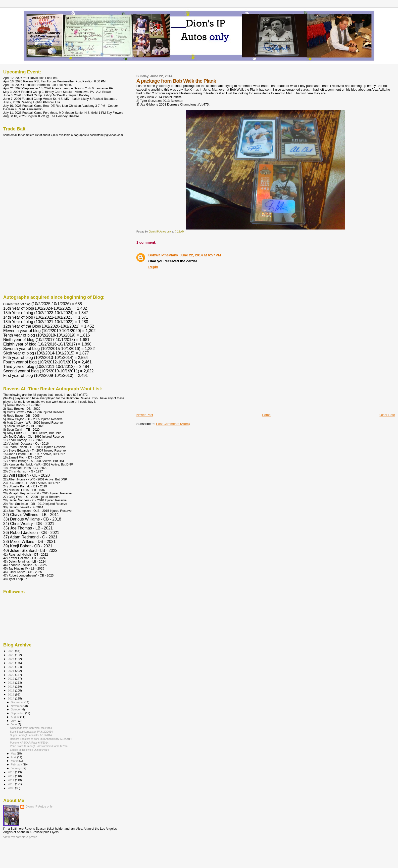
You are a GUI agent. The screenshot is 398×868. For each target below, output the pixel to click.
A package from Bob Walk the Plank (31, 728)
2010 (11, 784)
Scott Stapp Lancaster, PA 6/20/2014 (31, 732)
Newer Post (145, 415)
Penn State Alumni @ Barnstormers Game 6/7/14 (39, 746)
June (14, 724)
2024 (11, 659)
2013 (11, 772)
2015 (11, 694)
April (14, 757)
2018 (11, 682)
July (14, 721)
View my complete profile (20, 837)
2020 (11, 675)
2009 (11, 788)
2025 (11, 655)
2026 (11, 651)
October (16, 709)
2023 (11, 663)
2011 (11, 780)
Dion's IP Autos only (39, 807)
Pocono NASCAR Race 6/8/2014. (30, 743)
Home (266, 415)
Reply (153, 267)
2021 (11, 671)
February (17, 764)
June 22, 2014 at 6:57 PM (200, 255)
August (16, 717)
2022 (11, 667)
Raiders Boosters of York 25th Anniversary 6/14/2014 (41, 739)
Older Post (387, 415)
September (18, 713)
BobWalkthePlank (163, 255)
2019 (11, 678)
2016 (11, 690)
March (15, 761)
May (14, 753)
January (16, 768)
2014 (11, 698)
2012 (11, 776)
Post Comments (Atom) (173, 424)
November (18, 706)
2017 (11, 686)
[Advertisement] (174, 378)
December (18, 702)
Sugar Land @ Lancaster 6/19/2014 (31, 735)
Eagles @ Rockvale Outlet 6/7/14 (29, 750)
